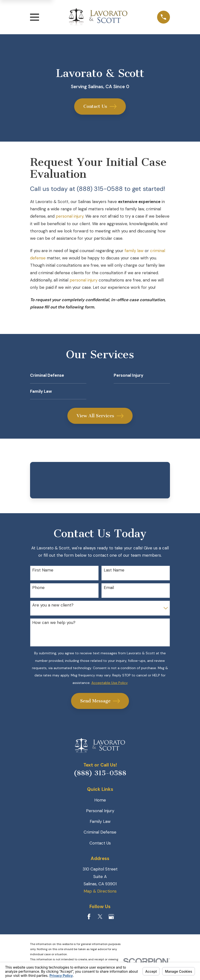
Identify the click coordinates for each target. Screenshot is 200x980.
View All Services (100, 416)
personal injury (70, 216)
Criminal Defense (100, 832)
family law (134, 251)
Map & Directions (100, 891)
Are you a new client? (53, 605)
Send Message (100, 701)
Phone (38, 588)
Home (100, 800)
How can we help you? (54, 622)
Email (109, 588)
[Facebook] (89, 917)
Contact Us (100, 106)
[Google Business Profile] (111, 917)
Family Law (100, 821)
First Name (43, 570)
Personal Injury (100, 811)
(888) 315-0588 (100, 773)
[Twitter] (100, 917)
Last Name (114, 570)
